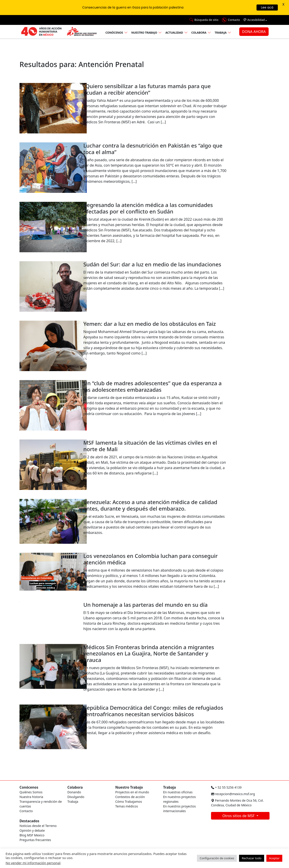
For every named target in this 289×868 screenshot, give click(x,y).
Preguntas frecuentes (35, 840)
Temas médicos (127, 806)
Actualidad (174, 33)
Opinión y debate (32, 830)
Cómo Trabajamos (129, 802)
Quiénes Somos (31, 792)
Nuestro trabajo (144, 33)
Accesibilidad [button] (254, 20)
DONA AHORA (254, 32)
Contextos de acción (130, 797)
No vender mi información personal (33, 863)
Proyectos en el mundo (132, 792)
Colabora (199, 33)
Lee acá (267, 7)
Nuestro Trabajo (129, 787)
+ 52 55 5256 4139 (226, 787)
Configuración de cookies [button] (217, 858)
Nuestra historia (31, 797)
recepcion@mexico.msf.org (233, 794)
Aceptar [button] (274, 858)
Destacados (29, 821)
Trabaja (221, 33)
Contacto (26, 811)
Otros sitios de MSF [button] (239, 816)
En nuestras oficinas (178, 792)
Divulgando (76, 797)
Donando (74, 792)
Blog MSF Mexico (32, 835)
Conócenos (114, 33)
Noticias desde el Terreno (38, 826)
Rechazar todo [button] (252, 858)
